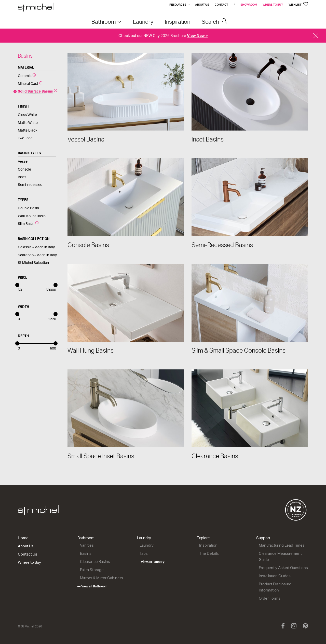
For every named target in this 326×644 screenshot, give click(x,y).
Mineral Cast (28, 83)
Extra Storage (92, 570)
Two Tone (25, 138)
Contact (221, 5)
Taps (144, 553)
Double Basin (28, 208)
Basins (86, 553)
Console (24, 169)
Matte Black (28, 130)
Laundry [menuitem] (143, 22)
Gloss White (27, 115)
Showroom (249, 5)
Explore (203, 538)
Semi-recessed (30, 184)
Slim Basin (26, 223)
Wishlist (298, 5)
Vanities (87, 545)
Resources (178, 5)
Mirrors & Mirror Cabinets (101, 578)
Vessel (23, 161)
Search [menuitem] (214, 22)
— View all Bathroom (92, 586)
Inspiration (208, 545)
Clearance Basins (95, 562)
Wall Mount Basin (32, 216)
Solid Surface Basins (35, 91)
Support (263, 538)
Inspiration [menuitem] (178, 22)
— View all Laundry (151, 562)
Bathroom (86, 538)
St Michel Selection (33, 262)
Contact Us (28, 554)
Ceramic (25, 76)
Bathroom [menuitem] (104, 22)
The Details (209, 553)
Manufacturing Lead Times (282, 545)
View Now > (197, 36)
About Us (202, 5)
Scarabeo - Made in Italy (37, 255)
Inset (22, 177)
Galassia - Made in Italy (36, 247)
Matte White (28, 123)
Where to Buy (273, 5)
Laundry (144, 538)
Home (23, 538)
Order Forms (270, 598)
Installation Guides (275, 576)
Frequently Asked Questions (283, 568)
